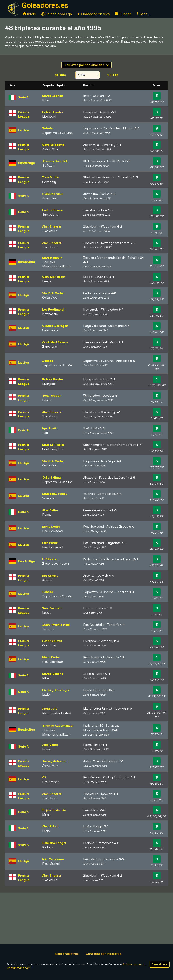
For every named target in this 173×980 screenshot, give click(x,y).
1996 (60, 75)
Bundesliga (27, 163)
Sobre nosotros (67, 954)
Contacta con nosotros (104, 954)
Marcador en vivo (93, 14)
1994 (113, 75)
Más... (143, 14)
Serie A (23, 97)
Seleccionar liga (57, 14)
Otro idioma (160, 964)
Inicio (29, 14)
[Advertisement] (86, 918)
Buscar (123, 14)
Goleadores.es (45, 5)
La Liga (24, 130)
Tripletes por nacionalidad (87, 65)
